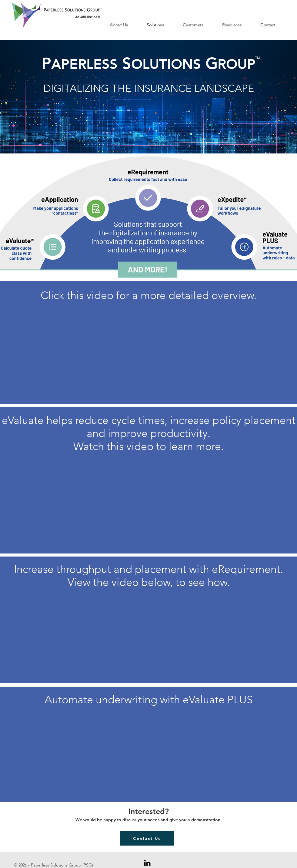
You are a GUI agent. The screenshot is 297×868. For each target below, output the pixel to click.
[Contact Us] (147, 838)
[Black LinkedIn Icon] (147, 863)
